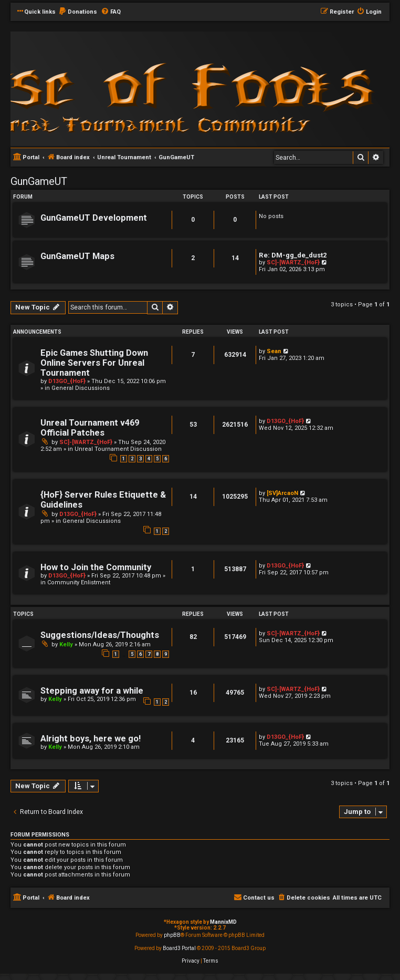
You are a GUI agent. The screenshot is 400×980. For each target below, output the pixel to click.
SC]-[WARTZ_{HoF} (293, 262)
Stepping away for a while (92, 691)
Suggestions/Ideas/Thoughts (100, 635)
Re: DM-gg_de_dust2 (293, 255)
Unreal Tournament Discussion (118, 449)
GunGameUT (39, 181)
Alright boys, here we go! (91, 739)
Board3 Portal (179, 948)
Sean (274, 351)
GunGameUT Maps (77, 256)
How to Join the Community (96, 567)
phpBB (172, 935)
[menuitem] (78, 12)
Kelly (66, 644)
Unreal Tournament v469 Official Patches (90, 428)
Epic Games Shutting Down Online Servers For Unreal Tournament (94, 363)
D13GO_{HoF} (67, 381)
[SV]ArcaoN (282, 493)
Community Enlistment (79, 582)
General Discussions (81, 388)
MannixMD (223, 922)
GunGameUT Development (94, 218)
